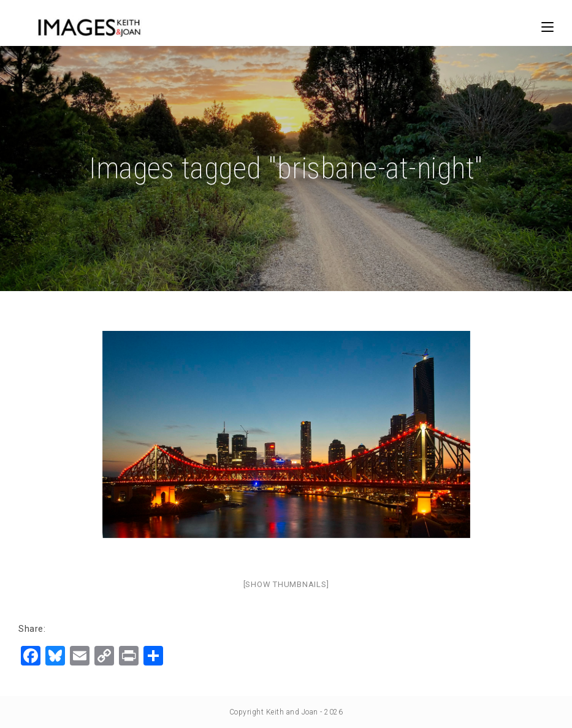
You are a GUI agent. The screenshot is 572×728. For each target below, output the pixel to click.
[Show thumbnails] (286, 584)
